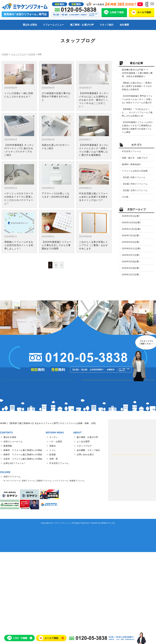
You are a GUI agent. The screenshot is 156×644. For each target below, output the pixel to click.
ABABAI (104, 615)
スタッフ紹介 (107, 25)
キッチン (54, 529)
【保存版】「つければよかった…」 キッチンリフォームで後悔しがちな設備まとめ (137, 112)
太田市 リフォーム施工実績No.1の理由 (23, 551)
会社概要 (124, 25)
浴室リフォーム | (29, 573)
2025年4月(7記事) (131, 255)
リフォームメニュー (54, 25)
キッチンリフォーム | (12, 573)
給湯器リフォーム (77, 573)
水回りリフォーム (12, 569)
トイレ (53, 542)
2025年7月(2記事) (131, 236)
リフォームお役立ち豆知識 (135, 171)
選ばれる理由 (30, 25)
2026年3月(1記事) (131, 216)
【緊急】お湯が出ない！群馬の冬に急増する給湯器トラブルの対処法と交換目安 (137, 86)
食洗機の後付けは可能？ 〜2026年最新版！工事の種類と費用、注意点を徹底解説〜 (137, 73)
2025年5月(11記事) (131, 249)
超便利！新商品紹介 (132, 164)
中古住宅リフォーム (132, 151)
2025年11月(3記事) (131, 229)
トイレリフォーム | (61, 573)
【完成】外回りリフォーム (135, 184)
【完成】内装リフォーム (134, 177)
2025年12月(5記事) (131, 223)
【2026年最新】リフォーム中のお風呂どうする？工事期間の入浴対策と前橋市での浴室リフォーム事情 (137, 127)
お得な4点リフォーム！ (15, 555)
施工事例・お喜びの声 (82, 25)
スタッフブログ (84, 538)
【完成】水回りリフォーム (135, 190)
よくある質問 (83, 533)
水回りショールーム (13, 533)
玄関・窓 (54, 551)
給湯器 (53, 546)
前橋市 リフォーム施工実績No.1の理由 (23, 542)
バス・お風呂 (56, 533)
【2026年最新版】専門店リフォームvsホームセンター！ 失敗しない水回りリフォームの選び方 (137, 99)
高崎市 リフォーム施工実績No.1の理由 (23, 546)
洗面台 (53, 538)
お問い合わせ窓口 (85, 546)
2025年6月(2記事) (131, 242)
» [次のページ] (62, 265)
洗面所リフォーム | (44, 573)
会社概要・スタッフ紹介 (88, 542)
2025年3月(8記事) (131, 262)
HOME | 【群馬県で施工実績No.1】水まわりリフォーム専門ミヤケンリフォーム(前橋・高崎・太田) (48, 515)
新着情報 (8, 538)
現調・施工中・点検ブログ (135, 158)
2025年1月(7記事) (131, 275)
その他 (125, 197)
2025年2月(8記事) (131, 268)
